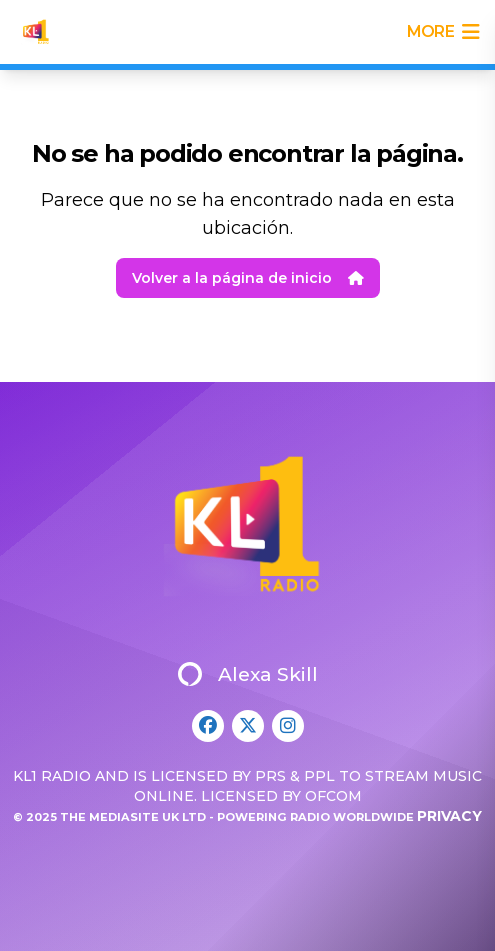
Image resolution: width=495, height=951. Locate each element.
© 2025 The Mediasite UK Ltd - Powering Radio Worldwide (215, 817)
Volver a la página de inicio (248, 278)
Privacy (449, 816)
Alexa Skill (248, 674)
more (443, 32)
